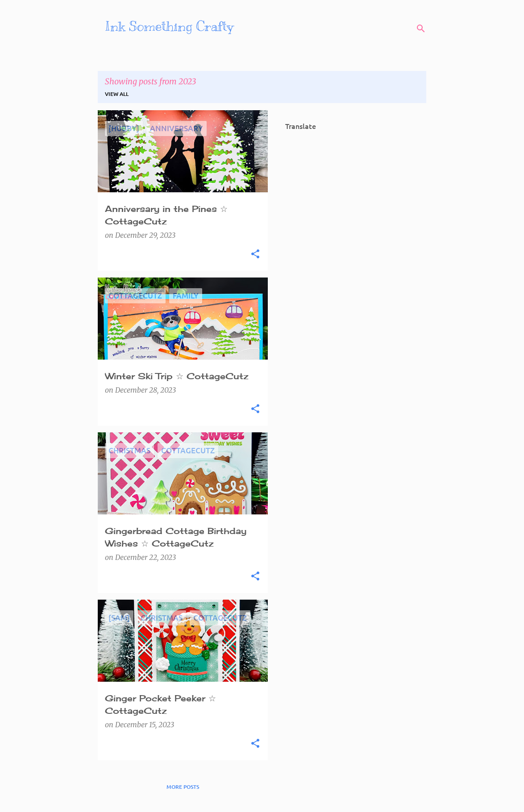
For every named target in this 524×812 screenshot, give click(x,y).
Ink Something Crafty (169, 26)
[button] (255, 254)
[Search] (421, 29)
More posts (183, 787)
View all (117, 94)
